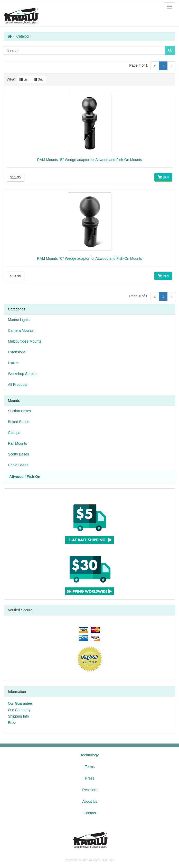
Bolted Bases (19, 422)
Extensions (17, 352)
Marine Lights (19, 320)
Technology (89, 755)
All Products (18, 384)
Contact (90, 813)
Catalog (23, 36)
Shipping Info (18, 716)
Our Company (19, 710)
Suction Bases (20, 411)
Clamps (14, 433)
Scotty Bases (18, 454)
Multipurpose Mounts (25, 341)
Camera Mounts (21, 330)
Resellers (90, 790)
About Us (90, 801)
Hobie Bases (18, 465)
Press (90, 778)
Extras (13, 363)
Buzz (12, 723)
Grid (39, 79)
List (24, 79)
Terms (90, 767)
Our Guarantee (20, 703)
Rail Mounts (17, 443)
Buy (163, 177)
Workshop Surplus (23, 374)
